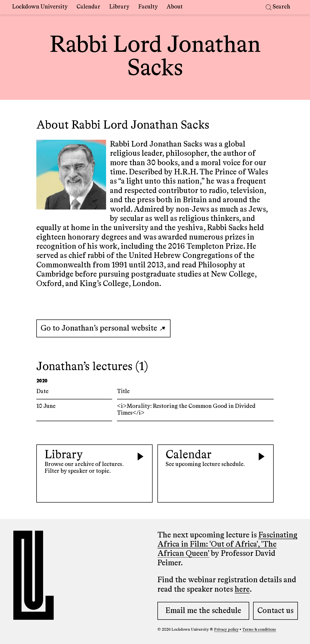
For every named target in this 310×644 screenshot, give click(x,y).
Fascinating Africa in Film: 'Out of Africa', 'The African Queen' (227, 545)
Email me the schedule (203, 611)
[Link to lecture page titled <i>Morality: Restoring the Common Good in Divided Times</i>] (155, 410)
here (242, 590)
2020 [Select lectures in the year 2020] (42, 380)
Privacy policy (226, 630)
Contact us (275, 611)
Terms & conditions (259, 630)
